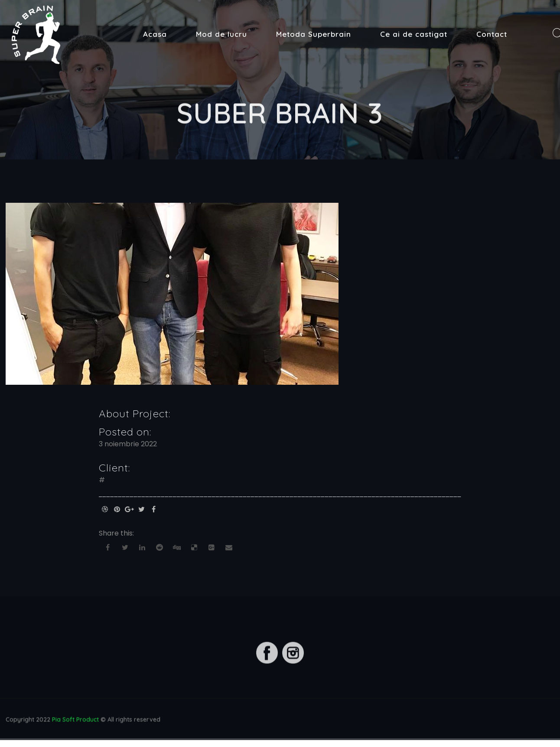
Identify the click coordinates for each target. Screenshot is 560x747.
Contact (492, 34)
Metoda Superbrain (314, 34)
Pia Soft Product (75, 721)
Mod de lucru (221, 34)
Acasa (155, 34)
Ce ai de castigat (414, 34)
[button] (14, 13)
